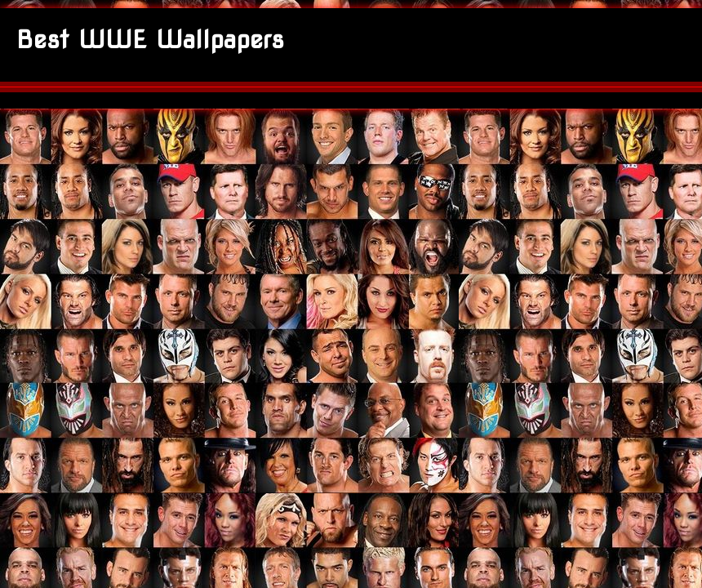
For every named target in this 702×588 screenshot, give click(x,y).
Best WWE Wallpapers (150, 39)
